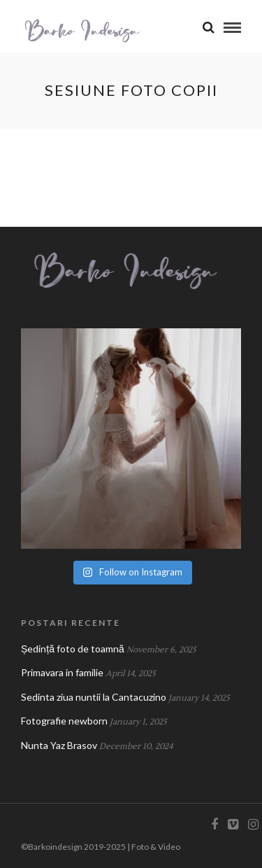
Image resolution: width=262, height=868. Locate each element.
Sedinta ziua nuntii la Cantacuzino (94, 697)
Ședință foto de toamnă (73, 649)
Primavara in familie (62, 672)
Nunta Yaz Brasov (59, 745)
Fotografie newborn (64, 721)
